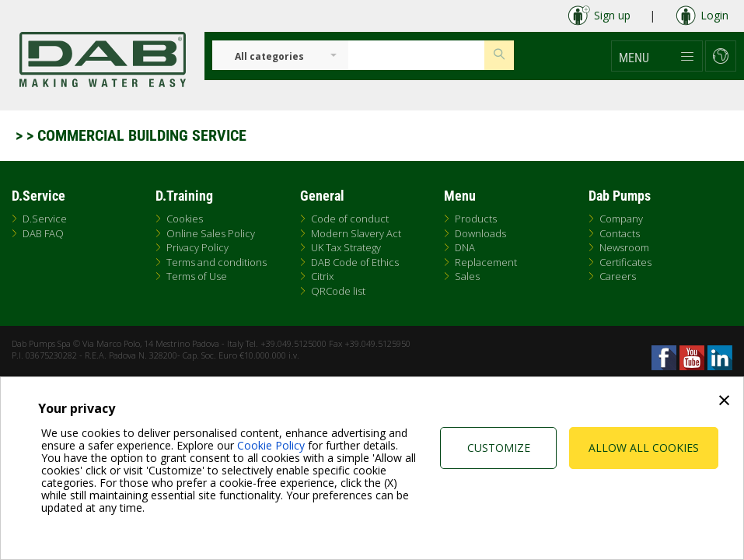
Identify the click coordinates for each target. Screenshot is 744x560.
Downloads (480, 233)
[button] (657, 56)
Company (621, 219)
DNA (465, 247)
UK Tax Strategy (346, 247)
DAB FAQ (43, 233)
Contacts (620, 233)
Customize (499, 448)
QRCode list (338, 291)
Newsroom (624, 247)
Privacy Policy (197, 247)
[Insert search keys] (416, 55)
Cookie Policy (271, 445)
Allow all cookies (644, 448)
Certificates (625, 262)
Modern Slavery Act (356, 233)
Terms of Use (197, 276)
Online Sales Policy (211, 233)
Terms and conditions (217, 262)
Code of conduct (350, 219)
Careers (618, 276)
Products (476, 219)
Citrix (322, 276)
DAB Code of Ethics (355, 262)
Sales (467, 276)
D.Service (45, 219)
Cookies (185, 219)
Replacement (486, 262)
